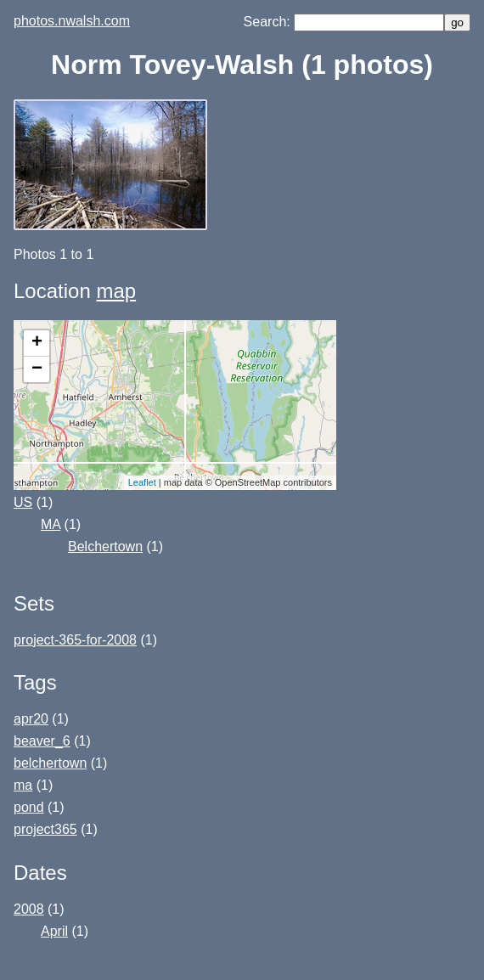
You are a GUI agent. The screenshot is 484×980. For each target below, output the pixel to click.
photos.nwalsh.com (72, 21)
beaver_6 (42, 741)
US (23, 502)
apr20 (31, 719)
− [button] (37, 369)
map (116, 291)
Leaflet (142, 482)
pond (29, 807)
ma (23, 785)
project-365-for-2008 (75, 640)
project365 (45, 829)
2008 (29, 909)
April (54, 931)
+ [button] (37, 343)
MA (51, 524)
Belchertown (105, 546)
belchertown (50, 763)
